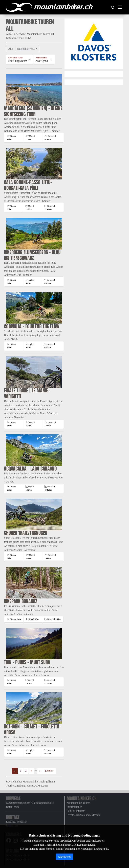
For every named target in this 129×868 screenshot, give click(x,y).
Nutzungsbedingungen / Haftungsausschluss (30, 803)
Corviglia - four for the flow (32, 326)
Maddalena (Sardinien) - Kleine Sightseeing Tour (33, 111)
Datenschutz (13, 807)
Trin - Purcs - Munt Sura (27, 662)
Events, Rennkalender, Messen (83, 815)
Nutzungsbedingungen (93, 849)
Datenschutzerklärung (83, 845)
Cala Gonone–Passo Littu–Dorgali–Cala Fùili (28, 185)
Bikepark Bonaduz (21, 601)
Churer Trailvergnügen (26, 533)
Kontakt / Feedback (17, 822)
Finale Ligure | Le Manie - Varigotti (27, 393)
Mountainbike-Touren (78, 803)
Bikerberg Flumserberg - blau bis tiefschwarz (32, 255)
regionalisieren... (26, 49)
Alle (11, 49)
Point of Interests (76, 811)
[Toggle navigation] (120, 7)
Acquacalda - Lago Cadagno (30, 469)
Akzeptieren (64, 857)
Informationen (74, 807)
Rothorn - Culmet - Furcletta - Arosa (33, 729)
